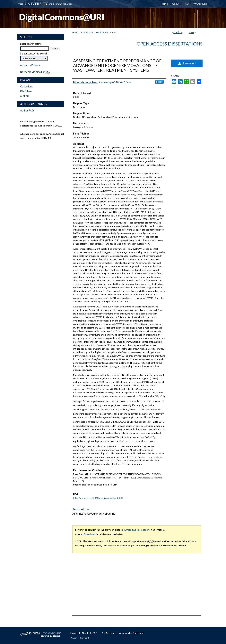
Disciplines (26, 91)
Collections (26, 86)
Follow (159, 82)
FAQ (95, 633)
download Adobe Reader (135, 530)
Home (75, 33)
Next (191, 32)
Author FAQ (27, 110)
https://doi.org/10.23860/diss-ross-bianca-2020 (98, 498)
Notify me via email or (35, 72)
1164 (114, 33)
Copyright (85, 638)
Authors (25, 96)
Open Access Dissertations (95, 33)
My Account (108, 633)
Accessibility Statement (131, 633)
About (85, 633)
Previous (178, 32)
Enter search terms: (31, 44)
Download (187, 63)
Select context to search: (34, 53)
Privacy (74, 638)
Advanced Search (30, 65)
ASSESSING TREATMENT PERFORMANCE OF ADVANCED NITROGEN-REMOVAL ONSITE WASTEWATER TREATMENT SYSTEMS (117, 65)
